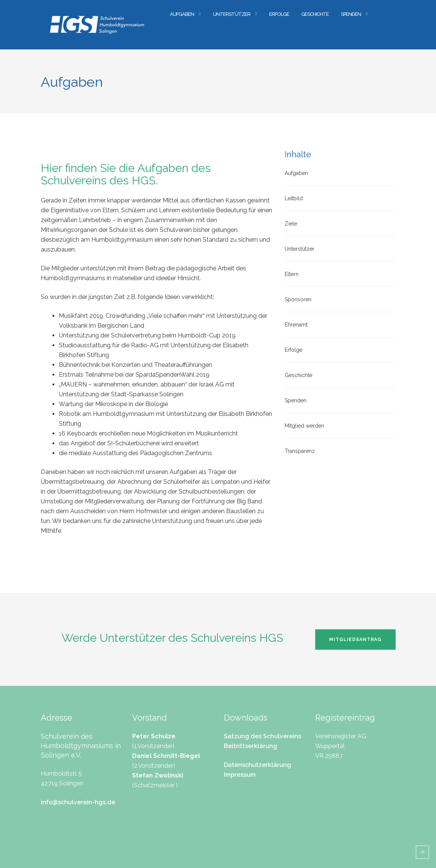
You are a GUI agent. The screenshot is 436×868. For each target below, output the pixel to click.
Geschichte (315, 14)
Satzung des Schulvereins (263, 736)
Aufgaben (182, 14)
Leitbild (294, 198)
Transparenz (300, 451)
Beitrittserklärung (250, 746)
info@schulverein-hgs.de (78, 802)
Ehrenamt (296, 325)
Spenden (351, 14)
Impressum (240, 775)
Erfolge (279, 14)
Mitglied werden (304, 426)
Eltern (292, 274)
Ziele (291, 224)
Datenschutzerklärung (257, 765)
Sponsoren (298, 299)
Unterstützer (232, 14)
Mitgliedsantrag (355, 639)
